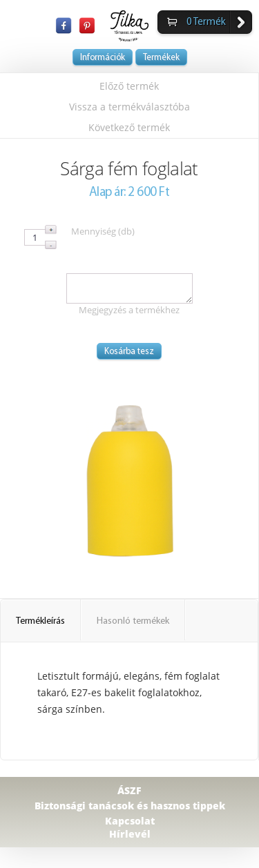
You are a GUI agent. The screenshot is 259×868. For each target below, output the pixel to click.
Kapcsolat (130, 821)
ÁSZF (129, 790)
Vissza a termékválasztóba (129, 107)
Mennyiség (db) (103, 231)
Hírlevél (130, 834)
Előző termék (129, 86)
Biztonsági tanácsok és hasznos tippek (130, 806)
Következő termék (129, 127)
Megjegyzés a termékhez (129, 310)
